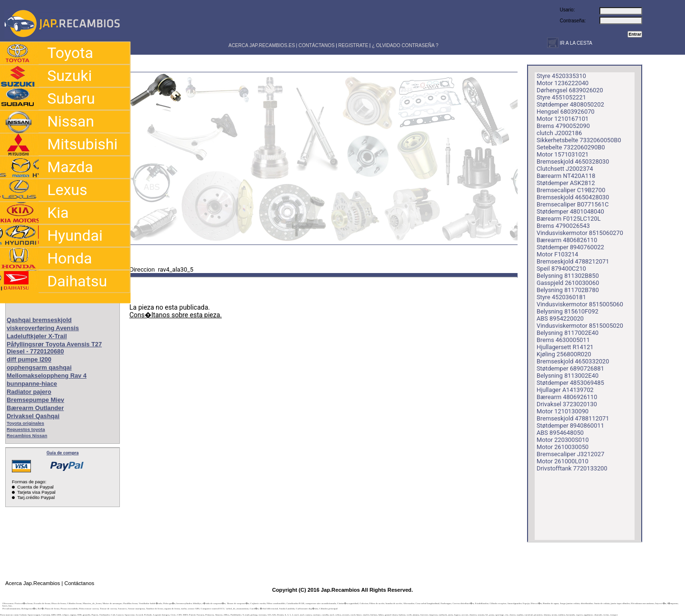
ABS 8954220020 (560, 318)
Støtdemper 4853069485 (570, 383)
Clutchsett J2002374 (565, 169)
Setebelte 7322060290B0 (571, 147)
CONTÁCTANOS (317, 45)
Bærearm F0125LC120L (569, 219)
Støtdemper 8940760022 (570, 247)
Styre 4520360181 (561, 297)
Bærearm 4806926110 (567, 397)
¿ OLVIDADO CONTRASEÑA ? (405, 45)
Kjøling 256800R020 (564, 354)
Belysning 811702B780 (568, 290)
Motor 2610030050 (563, 447)
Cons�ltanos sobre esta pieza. (176, 315)
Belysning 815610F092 (568, 311)
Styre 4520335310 (561, 76)
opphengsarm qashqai (39, 367)
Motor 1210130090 (563, 411)
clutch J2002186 (559, 133)
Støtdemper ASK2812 (566, 183)
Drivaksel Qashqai (33, 416)
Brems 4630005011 (563, 340)
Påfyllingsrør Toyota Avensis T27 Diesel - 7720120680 (54, 348)
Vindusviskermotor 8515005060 (580, 304)
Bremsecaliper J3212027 (570, 454)
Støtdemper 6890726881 (570, 368)
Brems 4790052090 (563, 126)
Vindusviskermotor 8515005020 (580, 326)
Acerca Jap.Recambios (33, 583)
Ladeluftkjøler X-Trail (37, 336)
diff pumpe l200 (29, 359)
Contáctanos (79, 583)
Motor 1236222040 (563, 83)
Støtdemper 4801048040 (570, 211)
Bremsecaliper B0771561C (573, 204)
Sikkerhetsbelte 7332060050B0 (579, 140)
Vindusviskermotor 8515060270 (580, 233)
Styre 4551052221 (561, 97)
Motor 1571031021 (563, 154)
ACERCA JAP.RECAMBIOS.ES (261, 45)
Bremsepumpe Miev (35, 400)
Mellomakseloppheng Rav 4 (47, 376)
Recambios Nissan (27, 435)
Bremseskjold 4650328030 (573, 161)
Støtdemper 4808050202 (570, 104)
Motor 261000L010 (563, 461)
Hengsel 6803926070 (566, 112)
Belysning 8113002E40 (568, 376)
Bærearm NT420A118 (566, 176)
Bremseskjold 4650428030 (573, 197)
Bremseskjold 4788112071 (573, 418)
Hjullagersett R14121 (565, 347)
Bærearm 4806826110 (567, 240)
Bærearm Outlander (35, 408)
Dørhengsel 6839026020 (570, 90)
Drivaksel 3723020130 (567, 404)
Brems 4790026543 (563, 226)
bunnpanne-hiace (32, 384)
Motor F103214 (558, 254)
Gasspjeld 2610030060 (568, 283)
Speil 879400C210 (561, 269)
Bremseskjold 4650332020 (573, 361)
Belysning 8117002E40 (568, 333)
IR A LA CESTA (575, 43)
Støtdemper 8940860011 (570, 425)
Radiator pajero (29, 392)
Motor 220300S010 (563, 440)
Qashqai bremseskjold (39, 320)
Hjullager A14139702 (565, 390)
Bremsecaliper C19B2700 (571, 190)
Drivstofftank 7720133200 (572, 468)
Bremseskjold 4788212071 (573, 261)
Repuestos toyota (26, 429)
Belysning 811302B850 (568, 276)
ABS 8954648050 (560, 433)
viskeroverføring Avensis (43, 328)
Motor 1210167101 (563, 119)
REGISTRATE (353, 45)
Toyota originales (25, 423)
